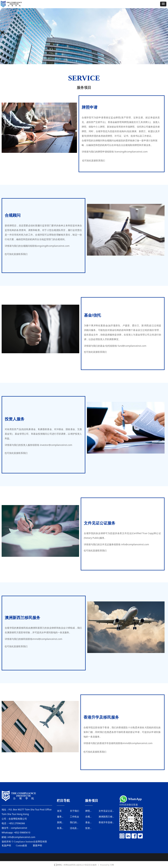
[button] (163, 4)
